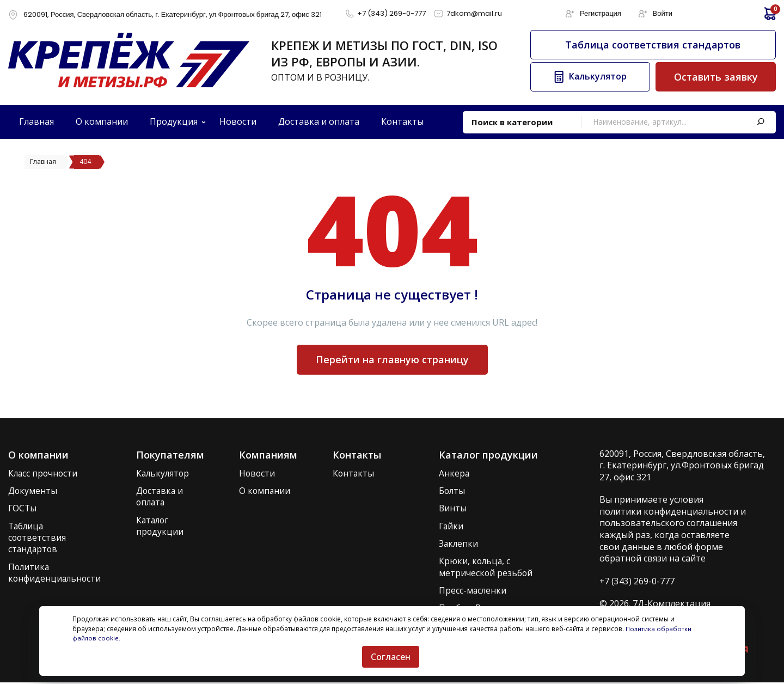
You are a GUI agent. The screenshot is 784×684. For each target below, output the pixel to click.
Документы (33, 491)
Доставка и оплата (161, 497)
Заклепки (459, 544)
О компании (266, 491)
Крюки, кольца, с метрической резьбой (486, 568)
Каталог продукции (161, 527)
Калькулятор (165, 474)
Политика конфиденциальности (56, 574)
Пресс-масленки (473, 592)
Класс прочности (44, 474)
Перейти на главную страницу (392, 359)
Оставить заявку (716, 77)
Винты (453, 509)
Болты (452, 491)
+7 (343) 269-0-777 (637, 581)
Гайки (452, 527)
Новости (258, 474)
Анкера (454, 474)
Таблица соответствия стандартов (653, 45)
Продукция (174, 121)
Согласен (391, 657)
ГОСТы (23, 509)
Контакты (354, 474)
